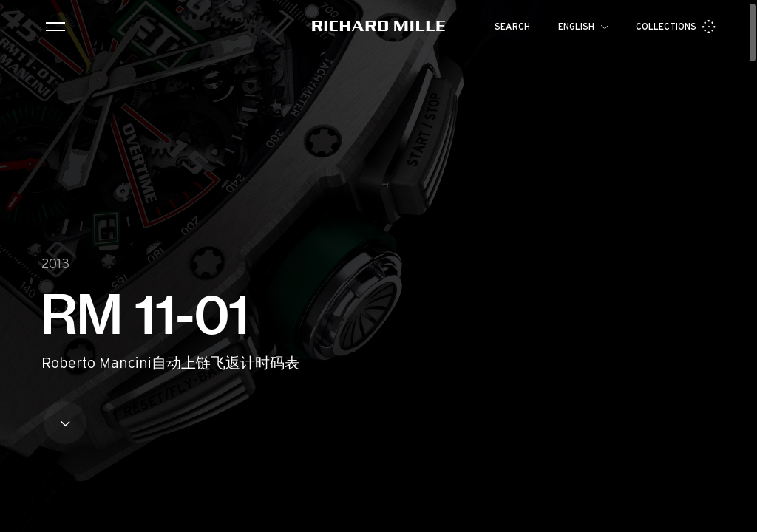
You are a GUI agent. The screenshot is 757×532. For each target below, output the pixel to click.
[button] (735, 516)
